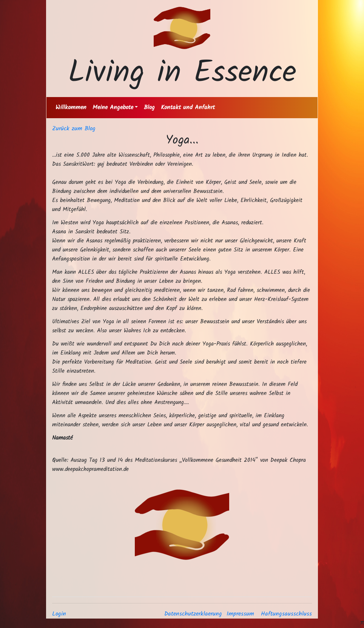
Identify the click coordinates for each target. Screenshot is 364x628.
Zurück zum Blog (74, 129)
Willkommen (71, 107)
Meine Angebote (113, 107)
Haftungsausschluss (286, 614)
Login (59, 614)
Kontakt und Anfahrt (188, 107)
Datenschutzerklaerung (193, 614)
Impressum (240, 614)
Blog (149, 107)
